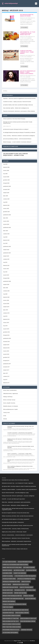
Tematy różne (6, 412)
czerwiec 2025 (6, 199)
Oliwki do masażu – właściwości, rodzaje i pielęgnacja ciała (15, 505)
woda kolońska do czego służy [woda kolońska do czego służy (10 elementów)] (28, 618)
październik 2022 (7, 246)
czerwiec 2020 (6, 291)
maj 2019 (5, 316)
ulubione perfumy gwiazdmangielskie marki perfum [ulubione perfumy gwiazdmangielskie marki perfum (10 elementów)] (15, 610)
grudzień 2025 (6, 180)
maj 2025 (5, 202)
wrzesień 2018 (6, 342)
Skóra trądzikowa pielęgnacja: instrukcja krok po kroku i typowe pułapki (20, 467)
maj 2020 (5, 294)
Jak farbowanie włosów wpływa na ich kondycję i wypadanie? (16, 519)
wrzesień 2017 (6, 367)
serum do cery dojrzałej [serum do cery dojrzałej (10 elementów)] (9, 601)
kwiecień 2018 (6, 348)
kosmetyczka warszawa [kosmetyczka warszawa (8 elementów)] (20, 573)
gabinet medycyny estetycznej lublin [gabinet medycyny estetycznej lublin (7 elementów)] (12, 567)
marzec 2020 (6, 300)
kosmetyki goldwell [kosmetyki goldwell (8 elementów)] (8, 576)
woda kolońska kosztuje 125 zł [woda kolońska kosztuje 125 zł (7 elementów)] (11, 621)
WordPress (32, 641)
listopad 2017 (6, 361)
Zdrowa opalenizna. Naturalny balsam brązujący (14, 119)
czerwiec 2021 (6, 259)
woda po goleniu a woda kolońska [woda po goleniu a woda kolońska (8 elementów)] (11, 624)
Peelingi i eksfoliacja (8, 397)
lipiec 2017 (6, 373)
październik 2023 (7, 227)
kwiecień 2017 (6, 383)
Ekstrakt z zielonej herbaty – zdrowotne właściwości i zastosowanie (17, 535)
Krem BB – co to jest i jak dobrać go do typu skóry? (13, 499)
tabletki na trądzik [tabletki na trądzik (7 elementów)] (8, 607)
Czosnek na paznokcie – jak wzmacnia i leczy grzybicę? (20, 433)
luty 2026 (5, 174)
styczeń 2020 (6, 304)
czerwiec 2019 (6, 313)
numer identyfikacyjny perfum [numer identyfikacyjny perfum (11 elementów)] (10, 587)
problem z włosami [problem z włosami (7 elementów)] (28, 596)
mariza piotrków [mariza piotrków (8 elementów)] (26, 582)
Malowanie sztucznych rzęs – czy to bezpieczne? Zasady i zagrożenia (18, 483)
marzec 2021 (6, 269)
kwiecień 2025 (6, 205)
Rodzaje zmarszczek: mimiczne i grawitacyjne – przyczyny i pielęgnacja (18, 496)
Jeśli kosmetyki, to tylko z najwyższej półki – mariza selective (28, 33)
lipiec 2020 (6, 288)
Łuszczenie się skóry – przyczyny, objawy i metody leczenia (15, 529)
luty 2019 (5, 326)
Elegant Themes (17, 641)
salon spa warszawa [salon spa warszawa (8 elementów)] (30, 599)
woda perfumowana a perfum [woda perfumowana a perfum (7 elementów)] (28, 621)
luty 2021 (5, 272)
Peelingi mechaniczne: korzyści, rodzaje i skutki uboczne (15, 549)
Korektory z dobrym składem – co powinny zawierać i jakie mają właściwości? (19, 489)
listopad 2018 (6, 335)
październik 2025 (7, 186)
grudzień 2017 (6, 357)
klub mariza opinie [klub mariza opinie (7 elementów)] (7, 573)
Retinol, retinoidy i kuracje (9, 400)
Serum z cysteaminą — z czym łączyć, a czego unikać (19, 454)
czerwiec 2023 (6, 234)
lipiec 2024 (6, 218)
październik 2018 (7, 338)
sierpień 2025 (6, 193)
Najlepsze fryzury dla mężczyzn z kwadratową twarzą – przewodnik (20, 440)
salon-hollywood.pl (29, 18)
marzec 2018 (6, 351)
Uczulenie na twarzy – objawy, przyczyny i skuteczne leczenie (17, 102)
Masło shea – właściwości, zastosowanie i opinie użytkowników (16, 502)
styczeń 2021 (6, 275)
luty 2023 (5, 243)
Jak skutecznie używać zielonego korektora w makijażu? (16, 129)
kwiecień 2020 (6, 297)
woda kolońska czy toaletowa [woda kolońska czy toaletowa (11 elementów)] (11, 618)
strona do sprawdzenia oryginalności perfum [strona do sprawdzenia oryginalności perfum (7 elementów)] (14, 604)
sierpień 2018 (6, 345)
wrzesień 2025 (6, 189)
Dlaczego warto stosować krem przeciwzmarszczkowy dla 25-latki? (21, 460)
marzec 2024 (6, 221)
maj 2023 (5, 237)
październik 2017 (7, 364)
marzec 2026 (6, 170)
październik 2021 (7, 253)
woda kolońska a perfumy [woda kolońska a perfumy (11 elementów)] (22, 613)
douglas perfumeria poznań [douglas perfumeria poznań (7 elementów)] (25, 562)
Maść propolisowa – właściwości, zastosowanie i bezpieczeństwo (16, 541)
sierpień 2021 (6, 256)
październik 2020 (7, 281)
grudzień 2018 (6, 332)
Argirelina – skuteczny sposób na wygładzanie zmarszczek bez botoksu (19, 98)
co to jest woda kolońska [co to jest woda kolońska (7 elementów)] (9, 562)
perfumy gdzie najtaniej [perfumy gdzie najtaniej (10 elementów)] (20, 593)
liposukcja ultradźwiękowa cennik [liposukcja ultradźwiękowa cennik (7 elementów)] (26, 579)
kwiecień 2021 (6, 265)
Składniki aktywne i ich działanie (11, 406)
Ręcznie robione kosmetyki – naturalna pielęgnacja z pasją (15, 493)
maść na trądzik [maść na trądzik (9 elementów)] (7, 584)
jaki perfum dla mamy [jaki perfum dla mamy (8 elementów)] (19, 570)
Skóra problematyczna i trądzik (10, 409)
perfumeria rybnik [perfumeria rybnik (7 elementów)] (31, 590)
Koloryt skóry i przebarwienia (10, 390)
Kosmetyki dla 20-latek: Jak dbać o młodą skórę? (13, 522)
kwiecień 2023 (6, 240)
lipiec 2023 (6, 231)
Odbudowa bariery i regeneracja (10, 393)
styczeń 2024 (6, 224)
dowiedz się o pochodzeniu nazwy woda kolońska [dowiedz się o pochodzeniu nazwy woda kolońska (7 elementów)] (15, 565)
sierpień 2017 (6, 370)
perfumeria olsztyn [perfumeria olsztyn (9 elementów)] (20, 590)
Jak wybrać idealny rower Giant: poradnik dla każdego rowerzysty (18, 105)
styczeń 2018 (6, 354)
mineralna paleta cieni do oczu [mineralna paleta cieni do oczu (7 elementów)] (21, 584)
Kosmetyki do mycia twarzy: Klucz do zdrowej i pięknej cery (15, 480)
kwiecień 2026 (6, 167)
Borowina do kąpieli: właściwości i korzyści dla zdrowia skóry (16, 513)
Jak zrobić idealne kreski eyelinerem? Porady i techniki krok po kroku (17, 525)
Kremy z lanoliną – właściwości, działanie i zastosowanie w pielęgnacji (19, 136)
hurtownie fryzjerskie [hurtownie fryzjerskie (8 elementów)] (29, 567)
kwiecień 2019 (6, 319)
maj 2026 (5, 164)
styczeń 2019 (6, 329)
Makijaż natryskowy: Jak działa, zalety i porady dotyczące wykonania (18, 516)
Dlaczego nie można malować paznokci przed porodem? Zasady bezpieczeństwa (18, 122)
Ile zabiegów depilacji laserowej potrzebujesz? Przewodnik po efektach (19, 132)
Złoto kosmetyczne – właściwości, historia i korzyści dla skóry (16, 538)
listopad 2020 (6, 278)
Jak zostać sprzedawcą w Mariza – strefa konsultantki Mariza (28, 72)
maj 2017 (5, 380)
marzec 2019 (6, 323)
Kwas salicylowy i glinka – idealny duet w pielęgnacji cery (16, 108)
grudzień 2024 (6, 212)
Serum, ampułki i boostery (9, 403)
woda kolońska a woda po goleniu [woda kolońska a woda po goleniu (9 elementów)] (11, 616)
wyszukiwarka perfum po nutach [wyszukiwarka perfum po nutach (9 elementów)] (11, 630)
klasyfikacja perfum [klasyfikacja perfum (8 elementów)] (31, 570)
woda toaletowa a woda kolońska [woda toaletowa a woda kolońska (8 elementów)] (12, 627)
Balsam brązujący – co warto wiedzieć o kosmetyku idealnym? (17, 142)
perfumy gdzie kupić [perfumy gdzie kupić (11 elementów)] (8, 593)
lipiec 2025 (6, 196)
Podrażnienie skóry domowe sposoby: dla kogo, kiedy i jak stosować (21, 427)
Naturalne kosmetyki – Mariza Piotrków (27, 15)
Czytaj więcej (24, 27)
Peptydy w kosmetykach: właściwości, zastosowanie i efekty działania (19, 111)
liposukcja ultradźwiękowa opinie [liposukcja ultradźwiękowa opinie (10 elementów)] (11, 582)
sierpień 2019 (6, 307)
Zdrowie (5, 419)
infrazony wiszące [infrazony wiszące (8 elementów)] (7, 570)
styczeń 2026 (6, 177)
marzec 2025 (6, 208)
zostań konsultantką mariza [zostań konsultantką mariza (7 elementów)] (10, 633)
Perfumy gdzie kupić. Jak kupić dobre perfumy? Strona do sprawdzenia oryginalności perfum (18, 509)
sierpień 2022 (6, 250)
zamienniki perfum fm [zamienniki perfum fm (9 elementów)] (26, 630)
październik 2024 (7, 215)
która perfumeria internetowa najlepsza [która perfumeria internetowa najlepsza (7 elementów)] (25, 576)
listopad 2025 (6, 183)
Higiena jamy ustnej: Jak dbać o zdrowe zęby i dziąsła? (14, 532)
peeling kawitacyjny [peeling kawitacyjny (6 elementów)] (8, 590)
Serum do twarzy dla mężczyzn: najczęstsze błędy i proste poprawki (21, 447)
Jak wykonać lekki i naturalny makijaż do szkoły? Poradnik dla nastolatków (19, 486)
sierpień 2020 (6, 284)
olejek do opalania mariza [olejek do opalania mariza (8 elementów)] (26, 587)
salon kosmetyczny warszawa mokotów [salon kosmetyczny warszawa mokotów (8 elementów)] (13, 599)
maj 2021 (5, 262)
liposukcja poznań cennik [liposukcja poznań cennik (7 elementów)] (9, 579)
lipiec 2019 (6, 310)
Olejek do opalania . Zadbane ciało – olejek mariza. (27, 52)
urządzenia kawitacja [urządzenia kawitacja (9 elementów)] (8, 613)
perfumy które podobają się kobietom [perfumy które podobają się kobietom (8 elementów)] (12, 596)
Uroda (25, 19)
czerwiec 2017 (6, 376)
